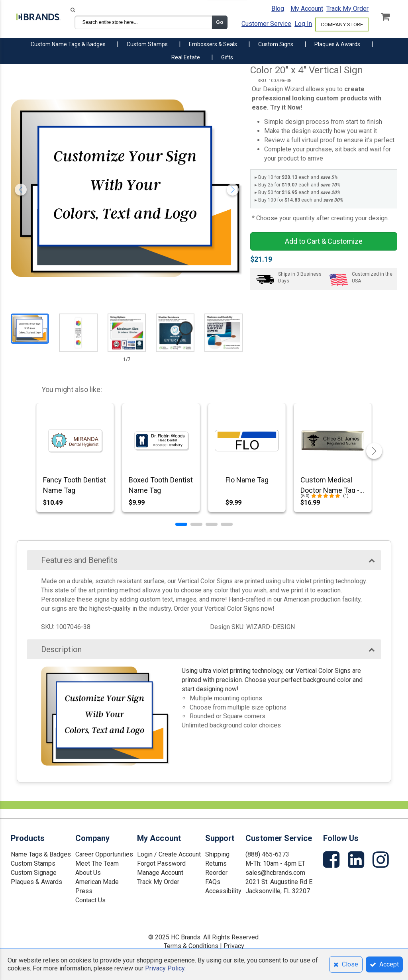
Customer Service (266, 24)
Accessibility (223, 891)
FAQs (213, 882)
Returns (216, 863)
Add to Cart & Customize (324, 241)
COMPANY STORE (342, 24)
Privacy (234, 946)
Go (220, 22)
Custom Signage (34, 873)
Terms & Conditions (191, 946)
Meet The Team (97, 863)
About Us (88, 873)
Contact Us (90, 900)
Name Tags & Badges (41, 854)
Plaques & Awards (36, 882)
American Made (97, 882)
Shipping (217, 854)
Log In (303, 24)
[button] (181, 524)
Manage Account (160, 873)
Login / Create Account (169, 854)
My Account (307, 9)
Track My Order (347, 9)
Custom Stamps (33, 863)
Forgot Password (161, 863)
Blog (278, 9)
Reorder (216, 873)
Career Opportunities (104, 854)
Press (84, 891)
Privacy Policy (165, 968)
